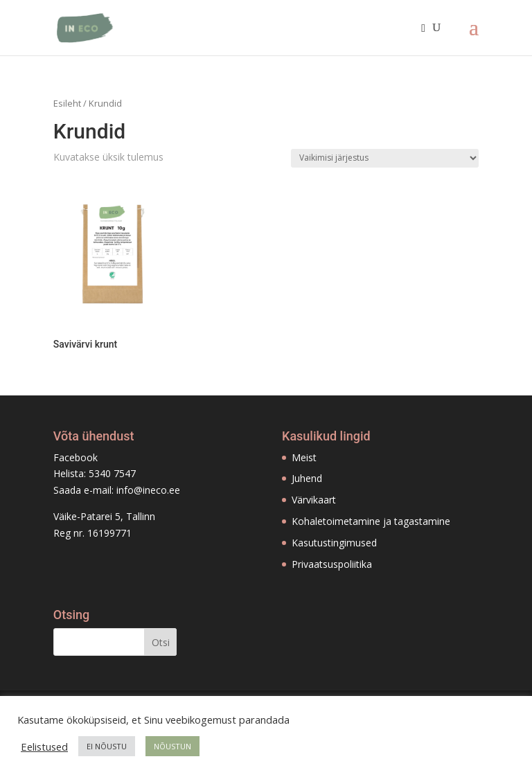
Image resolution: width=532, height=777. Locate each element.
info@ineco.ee (148, 490)
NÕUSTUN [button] (172, 746)
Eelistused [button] (44, 747)
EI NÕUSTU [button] (107, 746)
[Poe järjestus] (385, 158)
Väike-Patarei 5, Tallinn (104, 516)
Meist (304, 457)
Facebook (76, 457)
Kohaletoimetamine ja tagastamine (371, 521)
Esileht (67, 103)
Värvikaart (314, 500)
